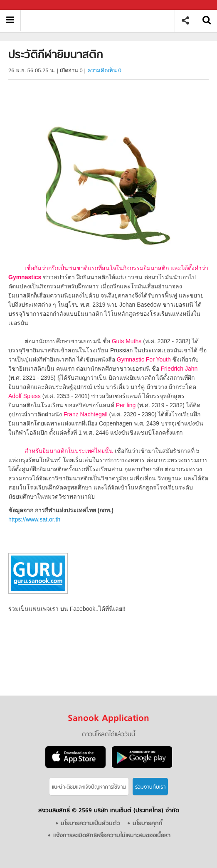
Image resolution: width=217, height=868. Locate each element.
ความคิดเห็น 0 (104, 70)
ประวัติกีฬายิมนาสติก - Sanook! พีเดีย (101, 21)
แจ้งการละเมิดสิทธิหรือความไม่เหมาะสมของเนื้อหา (112, 836)
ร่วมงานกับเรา (150, 787)
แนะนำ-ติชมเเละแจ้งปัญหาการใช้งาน (89, 787)
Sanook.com (25, 5)
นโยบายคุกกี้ (148, 824)
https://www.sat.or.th (34, 519)
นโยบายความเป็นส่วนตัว (90, 824)
